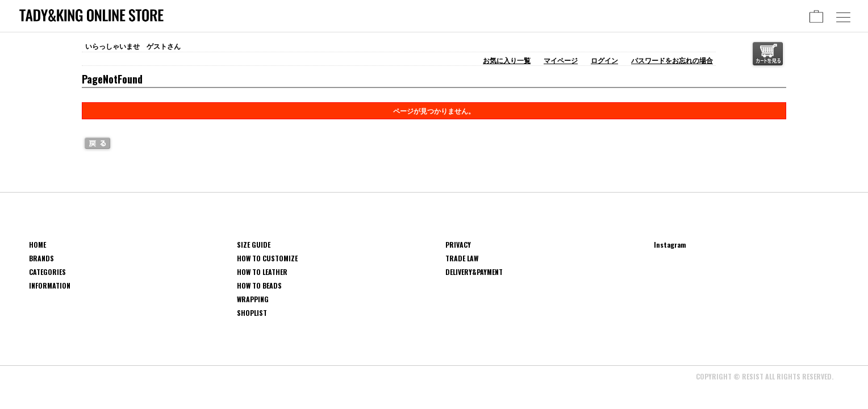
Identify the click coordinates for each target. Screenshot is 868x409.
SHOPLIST (252, 313)
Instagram (670, 245)
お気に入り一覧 (507, 60)
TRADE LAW (462, 258)
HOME (37, 245)
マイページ (561, 60)
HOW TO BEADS (259, 285)
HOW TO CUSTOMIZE (267, 258)
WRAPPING (253, 299)
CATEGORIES (47, 272)
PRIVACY (458, 245)
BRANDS (41, 258)
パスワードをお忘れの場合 (672, 60)
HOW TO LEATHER (262, 272)
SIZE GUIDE (254, 245)
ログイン (604, 60)
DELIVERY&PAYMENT (474, 272)
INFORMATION (50, 285)
